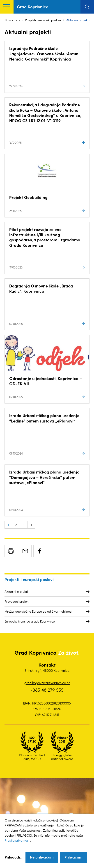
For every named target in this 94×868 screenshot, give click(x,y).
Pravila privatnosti (17, 840)
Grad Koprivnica (33, 7)
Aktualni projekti (16, 591)
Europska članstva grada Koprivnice (30, 621)
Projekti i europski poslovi (43, 20)
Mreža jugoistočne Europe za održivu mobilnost (38, 611)
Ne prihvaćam (42, 857)
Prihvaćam (73, 857)
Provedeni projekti (17, 601)
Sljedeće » (31, 525)
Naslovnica (12, 20)
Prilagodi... (14, 857)
